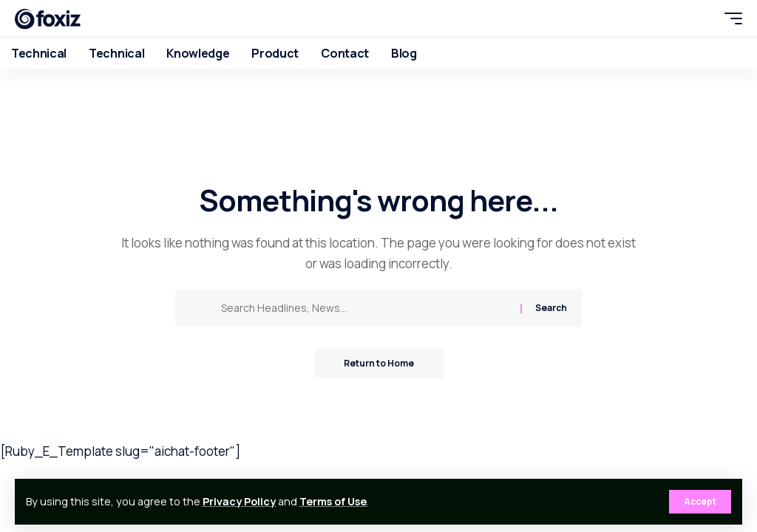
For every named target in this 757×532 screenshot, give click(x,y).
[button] (700, 502)
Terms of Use (333, 501)
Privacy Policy (239, 501)
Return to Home (379, 363)
